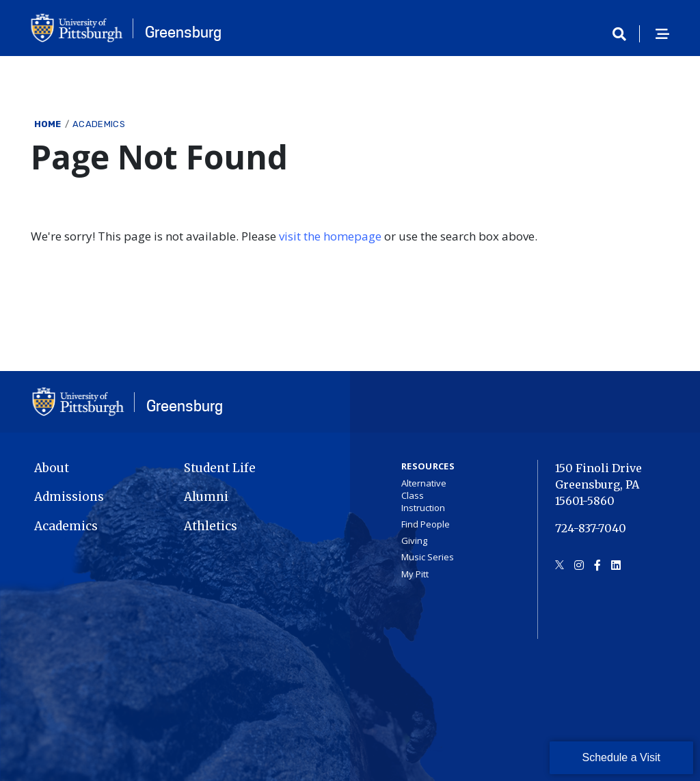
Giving (414, 540)
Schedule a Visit (621, 757)
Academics (99, 124)
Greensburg (183, 32)
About (52, 468)
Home (48, 124)
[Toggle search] (624, 35)
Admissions (69, 497)
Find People (426, 524)
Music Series (428, 557)
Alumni (206, 497)
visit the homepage (330, 236)
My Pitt (415, 574)
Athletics (211, 526)
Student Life (220, 468)
